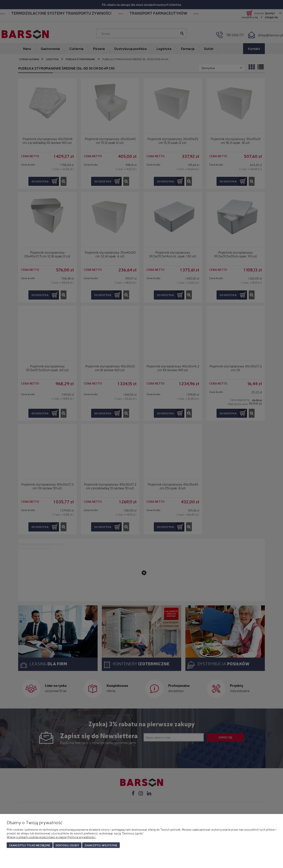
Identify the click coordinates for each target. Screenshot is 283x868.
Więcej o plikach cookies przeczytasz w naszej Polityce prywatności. (51, 837)
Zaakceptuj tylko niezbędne (30, 845)
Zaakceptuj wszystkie (101, 845)
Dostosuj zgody (67, 845)
